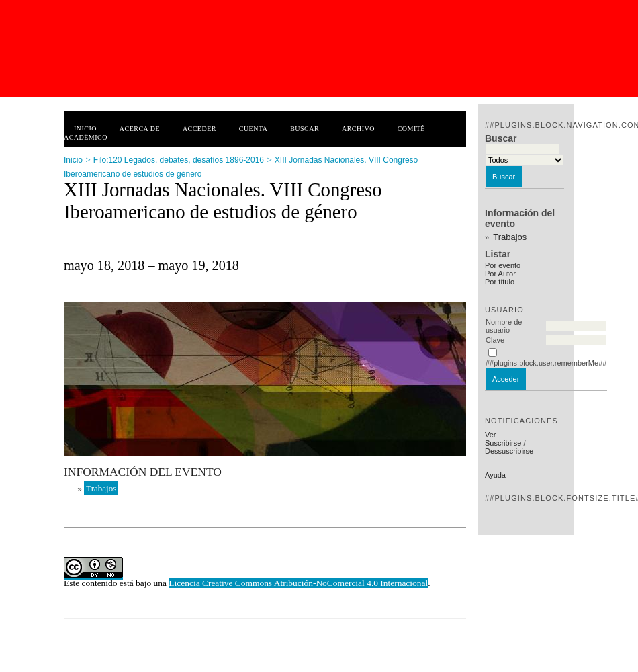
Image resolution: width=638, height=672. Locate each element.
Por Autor (500, 274)
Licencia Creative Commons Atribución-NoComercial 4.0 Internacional (298, 583)
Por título (500, 282)
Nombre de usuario (504, 326)
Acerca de (140, 129)
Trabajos (510, 237)
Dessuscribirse (509, 451)
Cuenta (254, 129)
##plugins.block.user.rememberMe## (546, 363)
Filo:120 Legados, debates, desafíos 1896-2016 (179, 160)
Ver (491, 435)
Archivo (358, 129)
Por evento (503, 265)
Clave (495, 340)
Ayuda (495, 475)
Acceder (199, 129)
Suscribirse (503, 443)
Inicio (85, 129)
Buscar (305, 129)
